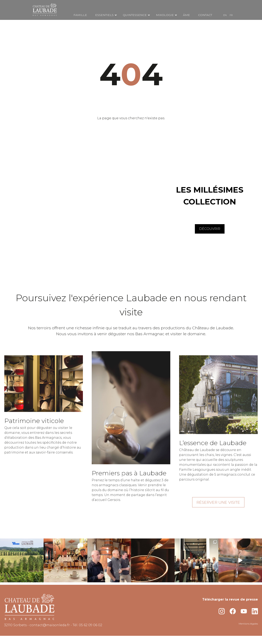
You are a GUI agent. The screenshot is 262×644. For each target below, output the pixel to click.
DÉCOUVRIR (210, 229)
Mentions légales (248, 624)
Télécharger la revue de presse (230, 599)
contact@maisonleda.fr (50, 625)
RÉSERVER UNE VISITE (218, 506)
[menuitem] (225, 15)
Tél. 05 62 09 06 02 (87, 625)
